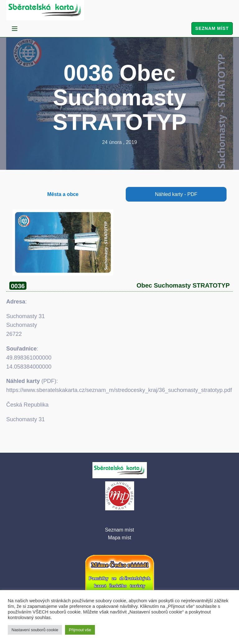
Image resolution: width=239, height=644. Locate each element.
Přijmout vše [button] (80, 630)
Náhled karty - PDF (176, 194)
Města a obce (63, 194)
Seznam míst (212, 28)
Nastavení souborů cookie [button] (35, 630)
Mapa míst (120, 538)
